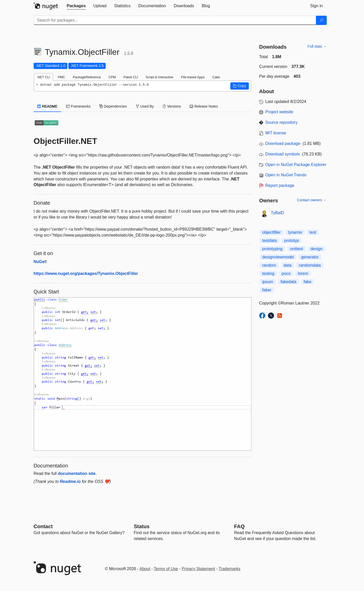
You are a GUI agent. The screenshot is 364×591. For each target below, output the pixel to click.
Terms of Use (166, 569)
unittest (297, 249)
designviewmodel (278, 257)
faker (267, 290)
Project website (279, 112)
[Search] (321, 20)
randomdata (310, 265)
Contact (43, 526)
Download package (283, 144)
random (269, 265)
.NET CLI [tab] (43, 77)
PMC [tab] (61, 77)
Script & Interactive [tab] (160, 77)
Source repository (281, 122)
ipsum (268, 282)
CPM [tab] (112, 77)
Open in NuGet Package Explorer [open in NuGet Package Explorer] (296, 165)
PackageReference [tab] (87, 77)
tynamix (295, 232)
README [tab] (48, 106)
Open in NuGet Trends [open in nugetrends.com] (286, 175)
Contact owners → (312, 200)
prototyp (292, 241)
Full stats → (317, 46)
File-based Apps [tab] (193, 77)
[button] (240, 86)
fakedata (288, 282)
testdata (270, 241)
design (317, 249)
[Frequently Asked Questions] (239, 526)
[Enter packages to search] (175, 20)
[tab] (76, 6)
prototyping (272, 249)
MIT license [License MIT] (276, 133)
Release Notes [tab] (204, 106)
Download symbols (283, 154)
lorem (303, 273)
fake (307, 282)
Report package (280, 185)
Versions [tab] (172, 106)
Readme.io (70, 481)
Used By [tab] (145, 106)
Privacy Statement (198, 569)
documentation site (77, 473)
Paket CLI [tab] (131, 77)
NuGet (40, 262)
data (288, 265)
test (313, 232)
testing (268, 273)
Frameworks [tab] (78, 106)
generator (310, 257)
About (145, 569)
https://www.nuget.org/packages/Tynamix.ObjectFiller (86, 273)
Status (142, 526)
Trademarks (230, 569)
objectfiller (271, 232)
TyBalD (278, 213)
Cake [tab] (216, 77)
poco (286, 273)
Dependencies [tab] (113, 106)
